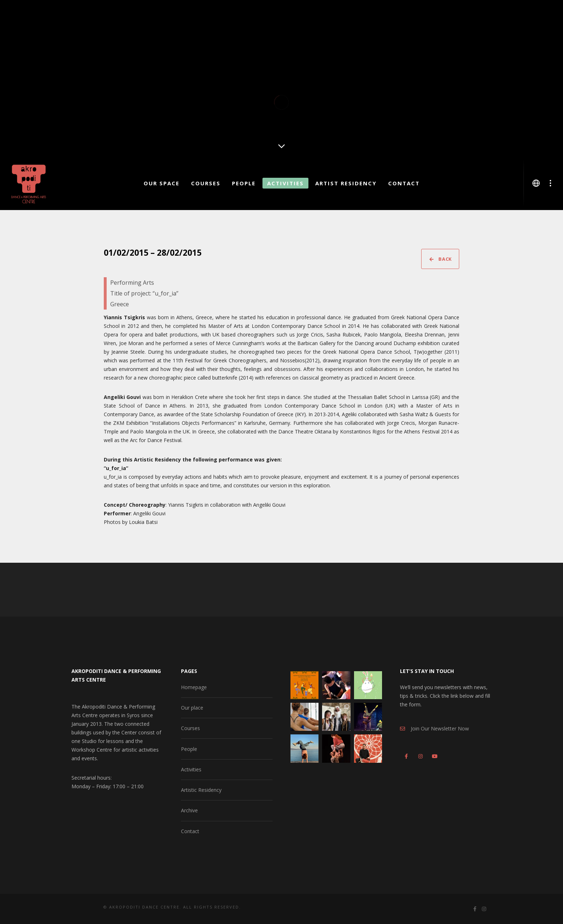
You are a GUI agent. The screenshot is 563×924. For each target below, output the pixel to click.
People (189, 749)
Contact (190, 831)
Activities (191, 769)
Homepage (194, 687)
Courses (190, 728)
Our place (192, 708)
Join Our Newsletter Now (434, 728)
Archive (189, 810)
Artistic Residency (201, 790)
